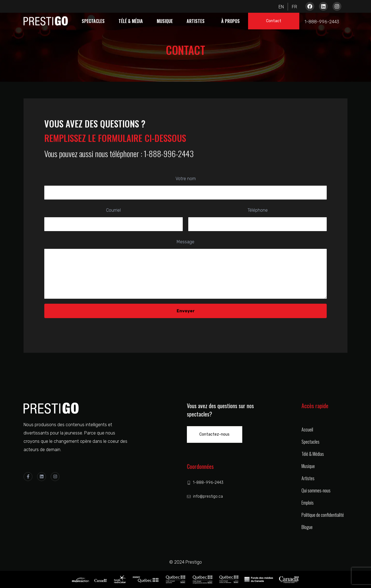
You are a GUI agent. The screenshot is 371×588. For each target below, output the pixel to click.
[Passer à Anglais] (283, 7)
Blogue (307, 527)
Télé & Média (131, 21)
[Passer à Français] (293, 7)
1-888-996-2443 (322, 22)
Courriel (114, 219)
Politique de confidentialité (323, 515)
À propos (230, 21)
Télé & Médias (313, 454)
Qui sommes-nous (316, 490)
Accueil (307, 430)
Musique (165, 21)
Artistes (196, 21)
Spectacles (93, 21)
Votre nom (185, 188)
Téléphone (257, 219)
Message (185, 270)
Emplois (308, 503)
